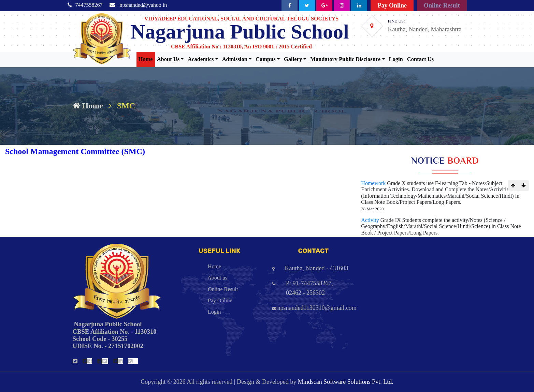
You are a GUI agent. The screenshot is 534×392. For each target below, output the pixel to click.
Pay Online (392, 5)
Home (146, 59)
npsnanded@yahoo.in (143, 5)
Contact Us (420, 59)
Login (396, 59)
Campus (266, 59)
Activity (371, 220)
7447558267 (89, 5)
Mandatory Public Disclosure (345, 59)
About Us (168, 59)
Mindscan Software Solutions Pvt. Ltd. (346, 382)
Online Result (442, 5)
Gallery (293, 59)
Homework (374, 183)
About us (200, 278)
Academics (201, 59)
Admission (235, 59)
